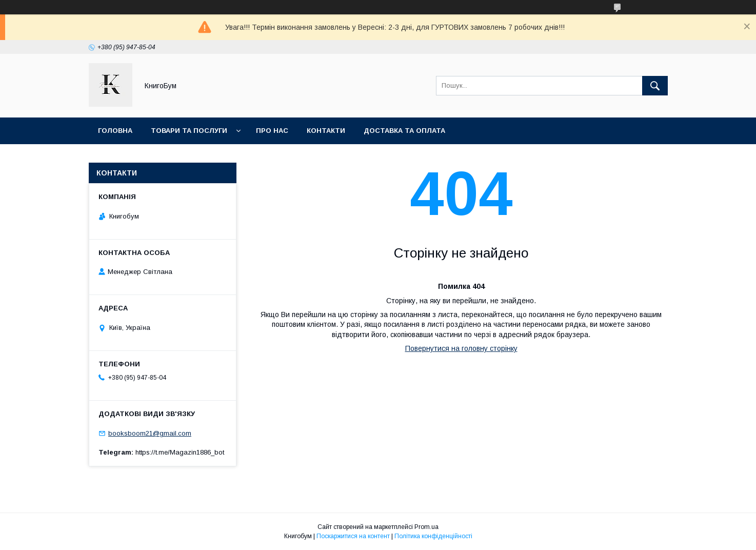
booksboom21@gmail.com (150, 433)
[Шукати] (655, 86)
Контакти (326, 131)
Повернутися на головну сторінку (461, 348)
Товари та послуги (189, 131)
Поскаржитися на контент (353, 536)
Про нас (272, 131)
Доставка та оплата (404, 131)
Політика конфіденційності (433, 536)
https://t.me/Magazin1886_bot (180, 452)
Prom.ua (426, 527)
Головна (115, 131)
